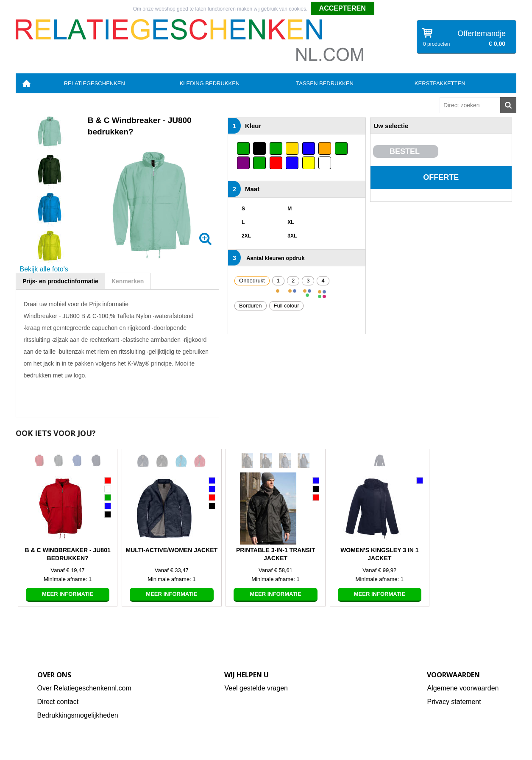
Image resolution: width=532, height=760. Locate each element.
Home (26, 83)
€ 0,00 (497, 44)
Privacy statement (454, 702)
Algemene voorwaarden (463, 688)
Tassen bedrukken (325, 83)
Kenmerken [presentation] (128, 281)
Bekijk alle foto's (44, 269)
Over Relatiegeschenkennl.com (84, 688)
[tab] (60, 281)
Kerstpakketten (440, 83)
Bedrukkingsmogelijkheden (78, 715)
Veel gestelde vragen (256, 688)
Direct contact (58, 702)
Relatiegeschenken (95, 83)
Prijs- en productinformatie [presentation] (60, 281)
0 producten (436, 44)
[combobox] (470, 105)
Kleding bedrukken (210, 83)
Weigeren (388, 9)
